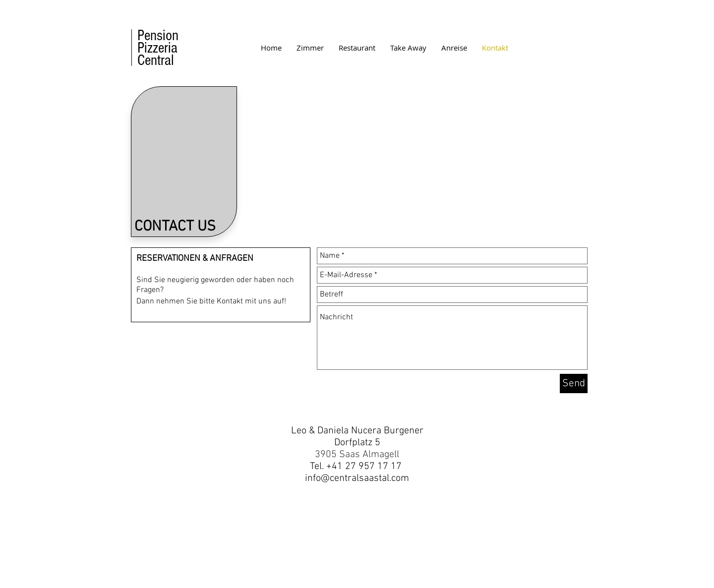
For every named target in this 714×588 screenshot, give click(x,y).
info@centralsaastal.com (357, 478)
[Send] (574, 383)
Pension (158, 35)
